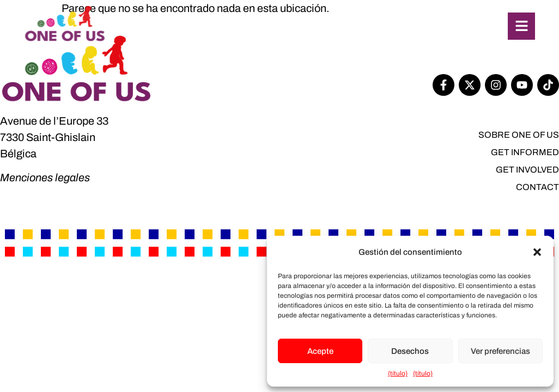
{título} (398, 373)
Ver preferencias (500, 351)
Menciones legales (45, 177)
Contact (537, 187)
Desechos (410, 351)
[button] (537, 252)
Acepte (320, 351)
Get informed (525, 152)
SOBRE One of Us (519, 135)
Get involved (527, 170)
